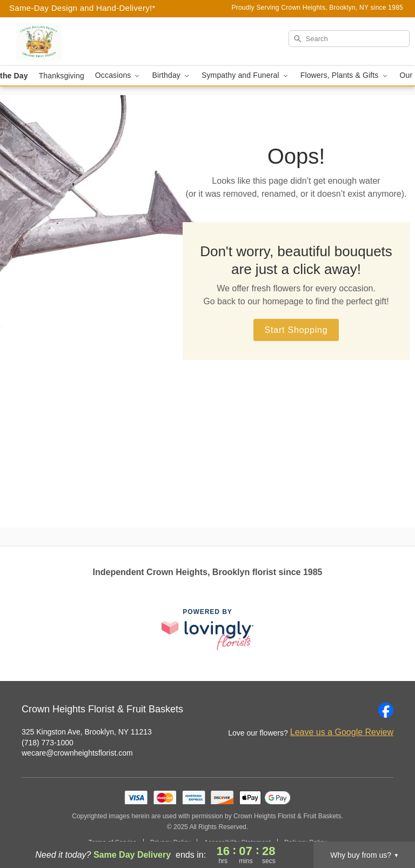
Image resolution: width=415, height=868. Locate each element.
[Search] (349, 39)
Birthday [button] (171, 75)
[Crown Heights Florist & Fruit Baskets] (71, 42)
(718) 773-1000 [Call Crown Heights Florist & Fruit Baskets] (48, 743)
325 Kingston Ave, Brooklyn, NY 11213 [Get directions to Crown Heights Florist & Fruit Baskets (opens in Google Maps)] (87, 732)
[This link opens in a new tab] (207, 629)
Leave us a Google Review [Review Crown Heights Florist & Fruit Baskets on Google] (342, 732)
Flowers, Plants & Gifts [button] (345, 75)
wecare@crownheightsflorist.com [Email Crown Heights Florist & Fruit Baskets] (77, 753)
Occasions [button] (118, 75)
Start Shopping (296, 330)
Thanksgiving (62, 76)
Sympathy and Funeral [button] (246, 75)
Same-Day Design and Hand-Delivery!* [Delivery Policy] (82, 8)
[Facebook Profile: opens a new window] (386, 710)
